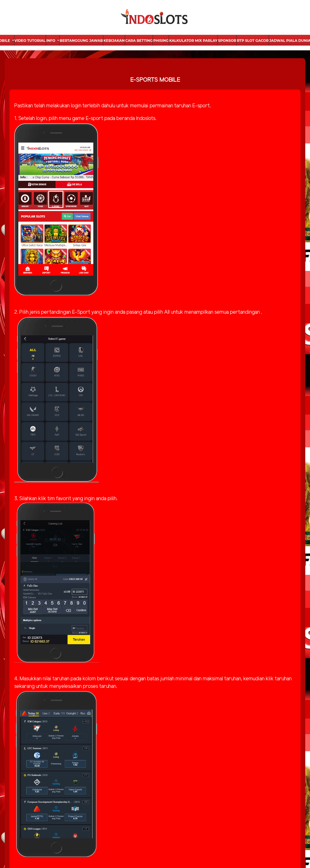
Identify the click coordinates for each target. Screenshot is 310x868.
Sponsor (227, 41)
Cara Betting (139, 41)
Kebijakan (114, 41)
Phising (161, 41)
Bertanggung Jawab (81, 41)
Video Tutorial (30, 41)
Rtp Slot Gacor (253, 41)
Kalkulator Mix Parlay (193, 41)
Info (51, 41)
